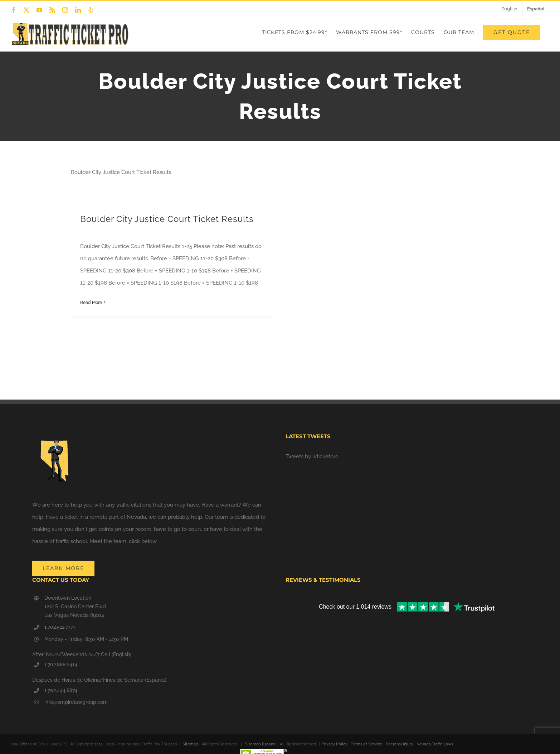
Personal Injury (400, 744)
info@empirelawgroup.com (76, 702)
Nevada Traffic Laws (435, 744)
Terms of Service (367, 744)
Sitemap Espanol (261, 744)
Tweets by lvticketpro (312, 456)
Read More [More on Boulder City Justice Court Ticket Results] (91, 303)
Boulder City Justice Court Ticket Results (167, 219)
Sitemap (190, 744)
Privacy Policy (334, 744)
